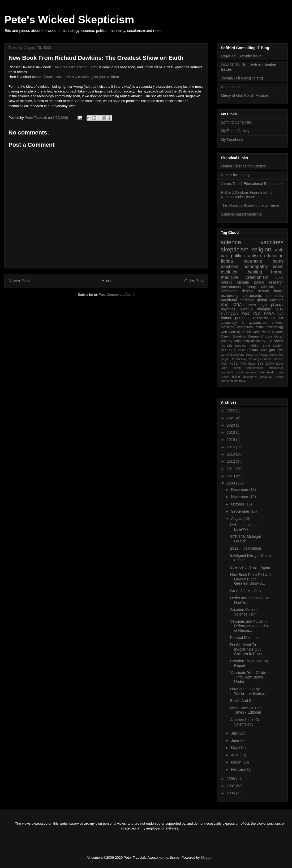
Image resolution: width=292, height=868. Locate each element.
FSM (233, 350)
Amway (263, 355)
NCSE (233, 364)
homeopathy (256, 266)
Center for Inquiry (235, 175)
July (235, 733)
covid (239, 372)
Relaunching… (233, 87)
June (235, 740)
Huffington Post (235, 313)
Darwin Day (239, 359)
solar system (273, 345)
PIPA (243, 364)
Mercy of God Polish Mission (244, 95)
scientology (275, 327)
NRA (242, 350)
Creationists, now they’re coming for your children (81, 77)
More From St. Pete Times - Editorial (246, 710)
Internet (278, 359)
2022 (231, 411)
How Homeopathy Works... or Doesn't (248, 691)
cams (278, 261)
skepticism (235, 249)
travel (243, 381)
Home (107, 281)
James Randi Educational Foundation (252, 184)
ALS (224, 350)
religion (262, 249)
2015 (231, 440)
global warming (270, 300)
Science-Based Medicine (241, 214)
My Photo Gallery (235, 131)
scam (278, 266)
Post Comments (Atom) (117, 295)
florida (227, 261)
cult (281, 313)
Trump (237, 368)
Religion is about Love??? (244, 527)
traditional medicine (238, 300)
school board (271, 291)
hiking (236, 377)
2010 (231, 476)
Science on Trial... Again (250, 567)
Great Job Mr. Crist (246, 591)
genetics (251, 372)
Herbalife (266, 359)
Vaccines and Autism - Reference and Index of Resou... (249, 626)
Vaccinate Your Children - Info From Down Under (250, 677)
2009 (231, 483)
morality (227, 345)
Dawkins (240, 336)
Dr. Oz (277, 318)
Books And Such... (245, 701)
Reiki (264, 350)
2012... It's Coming (246, 548)
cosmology (229, 323)
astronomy (229, 296)
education (274, 256)
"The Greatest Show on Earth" (75, 67)
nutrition (254, 345)
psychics (228, 309)
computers (245, 327)
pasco (259, 282)
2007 (231, 786)
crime (260, 327)
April (235, 755)
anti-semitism (255, 368)
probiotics (266, 377)
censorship (242, 341)
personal (242, 318)
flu (282, 287)
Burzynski (261, 318)
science (231, 242)
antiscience (276, 368)
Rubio (252, 364)
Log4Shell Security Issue (241, 56)
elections (230, 266)
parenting (253, 261)
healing (255, 272)
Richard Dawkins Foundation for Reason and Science (247, 195)
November (240, 497)
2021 (231, 418)
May (235, 748)
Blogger (207, 858)
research (276, 282)
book (280, 277)
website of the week (245, 332)
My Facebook (232, 140)
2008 (231, 779)
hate (262, 372)
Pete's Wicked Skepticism (69, 20)
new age (258, 305)
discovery (258, 341)
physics (277, 305)
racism (279, 377)
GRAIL (239, 305)
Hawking (253, 359)
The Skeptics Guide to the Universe (250, 205)
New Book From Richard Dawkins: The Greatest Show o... (250, 579)
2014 (231, 447)
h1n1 (225, 305)
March (237, 762)
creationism (257, 277)
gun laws (276, 350)
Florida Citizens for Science (243, 166)
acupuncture (258, 323)
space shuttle (230, 381)
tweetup (246, 309)
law (242, 355)
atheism (268, 287)
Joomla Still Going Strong (242, 78)
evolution (230, 272)
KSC (256, 313)
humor (226, 318)
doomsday (275, 296)
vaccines (272, 242)
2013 (231, 454)
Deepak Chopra (260, 336)
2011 (231, 469)
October (238, 504)
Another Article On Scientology (245, 722)
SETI (261, 364)
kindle (234, 355)
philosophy (250, 377)
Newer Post (19, 281)
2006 (231, 793)
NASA (269, 313)
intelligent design (237, 291)
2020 (231, 425)
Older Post (194, 281)
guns (224, 355)
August (237, 519)
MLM (224, 364)
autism (254, 256)
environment (231, 287)
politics (238, 256)
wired (266, 332)
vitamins (264, 309)
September (241, 511)
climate (243, 282)
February (239, 769)
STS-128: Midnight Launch (246, 539)
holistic (227, 282)
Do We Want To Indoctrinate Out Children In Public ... (249, 649)
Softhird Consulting (237, 122)
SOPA (270, 364)
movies (241, 345)
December (240, 490)
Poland (253, 350)
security (251, 355)
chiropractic (252, 296)
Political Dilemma (244, 638)
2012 (279, 309)
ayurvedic (227, 372)
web (224, 332)
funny (251, 287)
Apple (273, 355)
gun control (275, 341)
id (243, 323)
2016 (231, 432)
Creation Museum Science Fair (245, 612)
